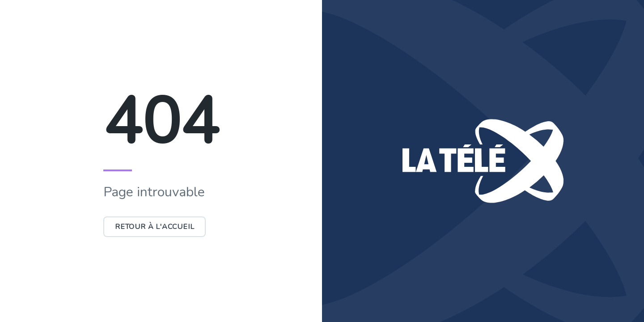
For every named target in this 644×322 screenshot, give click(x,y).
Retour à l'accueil (155, 227)
